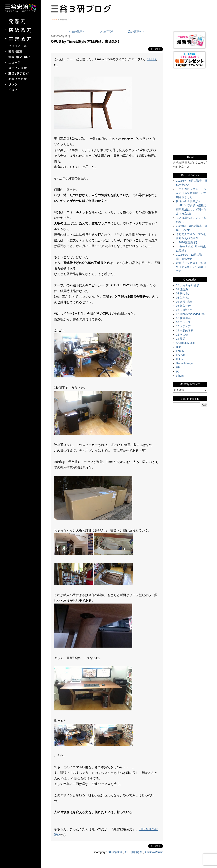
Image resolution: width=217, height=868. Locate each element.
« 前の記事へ (77, 32)
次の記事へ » (136, 32)
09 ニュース (183, 322)
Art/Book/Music (154, 852)
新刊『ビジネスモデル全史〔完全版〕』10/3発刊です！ (191, 267)
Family (180, 351)
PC (178, 372)
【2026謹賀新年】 (187, 242)
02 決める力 (183, 293)
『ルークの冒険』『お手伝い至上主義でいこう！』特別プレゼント (190, 60)
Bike (179, 347)
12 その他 (182, 335)
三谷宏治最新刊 (190, 40)
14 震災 (181, 339)
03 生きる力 (183, 298)
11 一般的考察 (134, 852)
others (180, 376)
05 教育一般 (183, 306)
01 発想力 (182, 289)
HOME (54, 19)
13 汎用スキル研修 (187, 285)
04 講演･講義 (184, 302)
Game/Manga (184, 363)
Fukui (179, 359)
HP (178, 367)
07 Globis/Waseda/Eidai (191, 314)
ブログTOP (107, 32)
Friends (181, 355)
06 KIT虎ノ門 (184, 310)
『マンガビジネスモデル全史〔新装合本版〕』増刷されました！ (191, 193)
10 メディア (183, 326)
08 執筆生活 (115, 852)
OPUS (151, 59)
